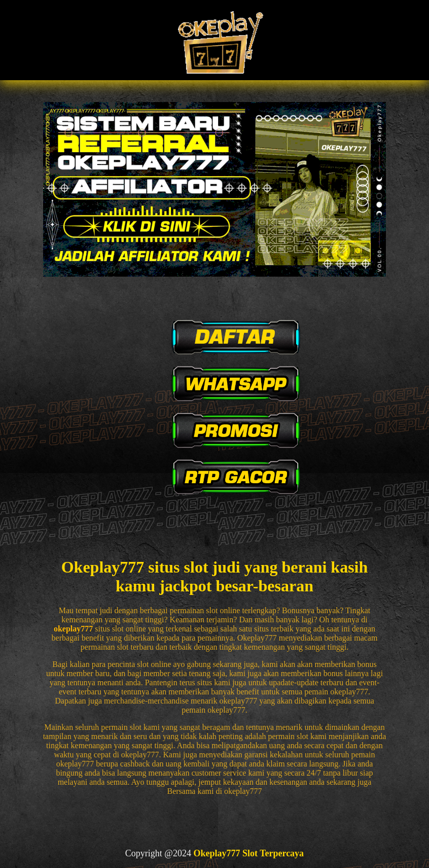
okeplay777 (73, 629)
